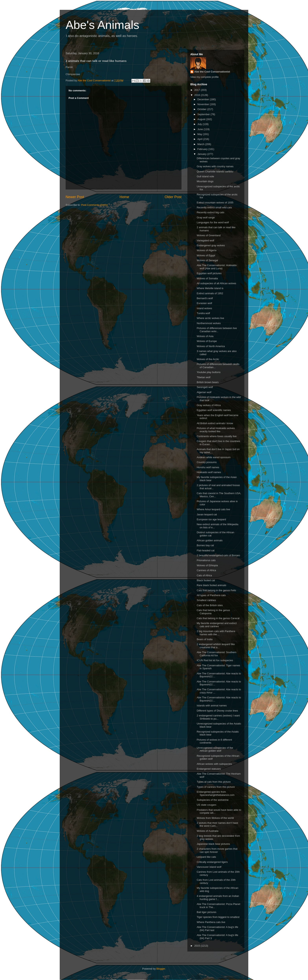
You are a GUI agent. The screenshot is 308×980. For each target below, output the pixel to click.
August (202, 119)
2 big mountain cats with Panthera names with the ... (216, 633)
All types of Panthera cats (211, 595)
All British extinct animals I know (215, 423)
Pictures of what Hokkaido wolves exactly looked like (216, 430)
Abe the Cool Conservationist (212, 72)
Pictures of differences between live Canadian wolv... (217, 330)
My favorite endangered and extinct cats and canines (217, 625)
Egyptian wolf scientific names (214, 410)
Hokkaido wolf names (209, 472)
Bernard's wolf (205, 298)
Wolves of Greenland (209, 235)
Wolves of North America (211, 346)
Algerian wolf (204, 392)
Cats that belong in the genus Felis (216, 590)
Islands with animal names (212, 706)
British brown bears (208, 382)
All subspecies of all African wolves (216, 283)
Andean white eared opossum (214, 457)
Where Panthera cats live (211, 922)
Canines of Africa (206, 570)
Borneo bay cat (205, 545)
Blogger (161, 969)
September (204, 114)
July (200, 124)
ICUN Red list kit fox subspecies (215, 660)
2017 (198, 90)
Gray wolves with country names (215, 166)
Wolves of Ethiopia (207, 565)
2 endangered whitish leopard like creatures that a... (216, 646)
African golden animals (210, 540)
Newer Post (75, 197)
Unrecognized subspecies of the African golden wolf (215, 749)
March (201, 144)
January (202, 154)
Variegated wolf (205, 240)
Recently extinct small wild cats (214, 207)
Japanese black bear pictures (213, 844)
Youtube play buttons (209, 372)
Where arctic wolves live (210, 318)
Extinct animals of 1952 (210, 293)
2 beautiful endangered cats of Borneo (218, 555)
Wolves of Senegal (207, 260)
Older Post (173, 197)
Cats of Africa (204, 575)
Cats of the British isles (210, 605)
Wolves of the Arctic (208, 359)
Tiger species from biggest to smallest (218, 917)
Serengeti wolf (205, 387)
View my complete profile (204, 77)
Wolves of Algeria (206, 250)
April (200, 139)
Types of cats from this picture (214, 782)
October (202, 109)
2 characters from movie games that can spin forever (217, 850)
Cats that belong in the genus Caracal (218, 618)
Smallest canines (206, 600)
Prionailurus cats (206, 560)
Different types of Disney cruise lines (217, 711)
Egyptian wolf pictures (209, 273)
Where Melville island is (210, 288)
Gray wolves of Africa (209, 405)
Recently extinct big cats (210, 212)
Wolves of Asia (205, 336)
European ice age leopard (211, 519)
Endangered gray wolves (211, 245)
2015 (198, 946)
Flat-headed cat (205, 550)
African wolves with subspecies (214, 764)
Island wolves (204, 308)
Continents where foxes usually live (217, 436)
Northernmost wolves (209, 323)
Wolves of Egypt (206, 255)
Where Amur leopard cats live (213, 509)
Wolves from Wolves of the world (215, 818)
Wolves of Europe (207, 341)
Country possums (207, 462)
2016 (198, 95)
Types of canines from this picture (216, 787)
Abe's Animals (102, 25)
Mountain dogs (205, 181)
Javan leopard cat (207, 514)
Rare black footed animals (211, 585)
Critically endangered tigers (212, 862)
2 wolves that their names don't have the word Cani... (217, 824)
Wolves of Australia (207, 831)
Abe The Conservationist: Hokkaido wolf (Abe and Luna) (217, 267)
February (203, 149)
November (204, 104)
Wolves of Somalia (207, 278)
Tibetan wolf (203, 377)
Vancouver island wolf (209, 867)
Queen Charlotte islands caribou (215, 171)
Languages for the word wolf (213, 222)
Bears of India (204, 639)
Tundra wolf (203, 313)
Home (124, 197)
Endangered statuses (209, 769)
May (200, 134)
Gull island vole (205, 176)
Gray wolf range (206, 217)
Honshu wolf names (208, 467)
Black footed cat (206, 580)
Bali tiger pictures (206, 912)
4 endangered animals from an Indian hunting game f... (218, 898)
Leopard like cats (206, 857)
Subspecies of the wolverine (213, 800)
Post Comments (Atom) (95, 205)
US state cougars (206, 805)
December (204, 99)
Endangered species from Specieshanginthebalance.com (215, 793)
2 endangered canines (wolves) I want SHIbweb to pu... (218, 717)
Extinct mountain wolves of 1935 (215, 203)
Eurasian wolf (204, 303)
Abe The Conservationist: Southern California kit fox (216, 654)
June (201, 129)
